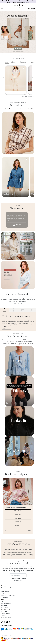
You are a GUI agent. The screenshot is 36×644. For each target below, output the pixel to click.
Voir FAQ (29, 531)
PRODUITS (18, 514)
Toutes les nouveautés (27, 96)
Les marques (4, 590)
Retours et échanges (6, 617)
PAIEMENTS (18, 522)
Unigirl (8, 109)
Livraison (3, 616)
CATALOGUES (18, 511)
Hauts (7, 62)
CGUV (3, 594)
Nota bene (14, 109)
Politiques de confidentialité (8, 595)
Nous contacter (5, 605)
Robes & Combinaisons (19, 62)
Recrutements (5, 597)
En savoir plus (18, 304)
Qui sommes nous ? (6, 588)
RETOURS (18, 526)
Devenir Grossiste (5, 614)
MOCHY (30, 109)
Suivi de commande (6, 604)
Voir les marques (6, 329)
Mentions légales (5, 592)
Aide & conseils (5, 607)
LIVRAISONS (18, 518)
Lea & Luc (23, 109)
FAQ (2, 602)
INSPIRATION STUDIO (10, 92)
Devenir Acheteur (5, 612)
